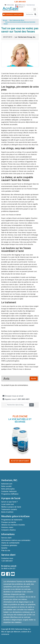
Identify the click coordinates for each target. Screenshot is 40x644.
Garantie (4, 548)
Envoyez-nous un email (13, 396)
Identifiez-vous (20, 5)
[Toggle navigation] (35, 9)
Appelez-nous (16, 399)
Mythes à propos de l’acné (11, 507)
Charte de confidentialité (10, 543)
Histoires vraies (7, 527)
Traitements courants (9, 509)
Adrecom (17, 632)
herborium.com (7, 484)
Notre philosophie (8, 489)
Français (20, 7)
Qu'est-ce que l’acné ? (9, 502)
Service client (6, 538)
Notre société (6, 486)
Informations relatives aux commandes (16, 540)
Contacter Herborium (9, 491)
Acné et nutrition (7, 512)
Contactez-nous (7, 558)
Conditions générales (9, 545)
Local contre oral (7, 504)
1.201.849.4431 (20, 2)
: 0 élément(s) (9, 5)
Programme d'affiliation (10, 494)
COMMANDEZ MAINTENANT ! (13, 14)
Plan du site (6, 550)
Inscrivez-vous (31, 5)
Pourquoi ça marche (9, 522)
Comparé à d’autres (8, 530)
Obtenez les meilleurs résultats (13, 525)
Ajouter (34, 378)
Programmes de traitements (12, 520)
